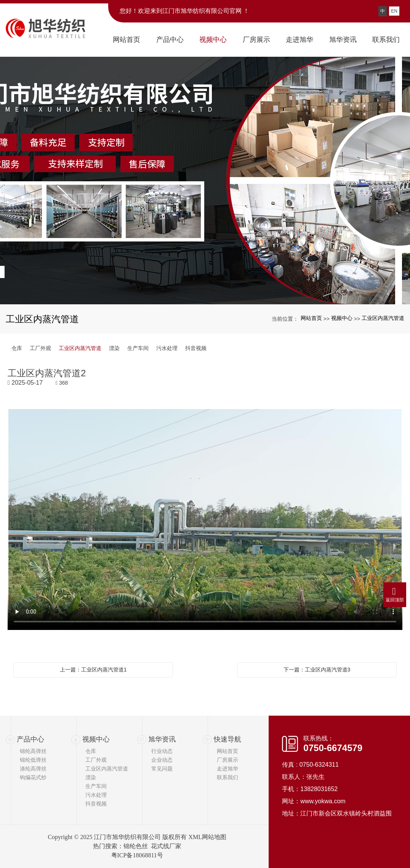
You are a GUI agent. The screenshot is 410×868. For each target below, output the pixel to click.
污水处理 (167, 348)
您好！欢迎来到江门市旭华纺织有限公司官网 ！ (184, 11)
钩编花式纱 (33, 777)
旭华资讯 (162, 739)
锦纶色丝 (136, 846)
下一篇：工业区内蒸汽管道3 (317, 670)
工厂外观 (40, 348)
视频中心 (342, 318)
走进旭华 (227, 769)
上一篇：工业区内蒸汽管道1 (93, 670)
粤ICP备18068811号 (137, 855)
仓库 (17, 348)
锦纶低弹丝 (33, 760)
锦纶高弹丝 (33, 751)
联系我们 (227, 777)
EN (394, 11)
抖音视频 (196, 348)
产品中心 (30, 739)
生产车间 (138, 348)
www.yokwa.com (323, 801)
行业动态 (162, 751)
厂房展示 (227, 760)
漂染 (114, 348)
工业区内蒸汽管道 (383, 318)
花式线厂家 (166, 846)
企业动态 (162, 760)
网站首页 (311, 318)
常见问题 (162, 769)
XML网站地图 (207, 837)
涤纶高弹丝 (33, 769)
